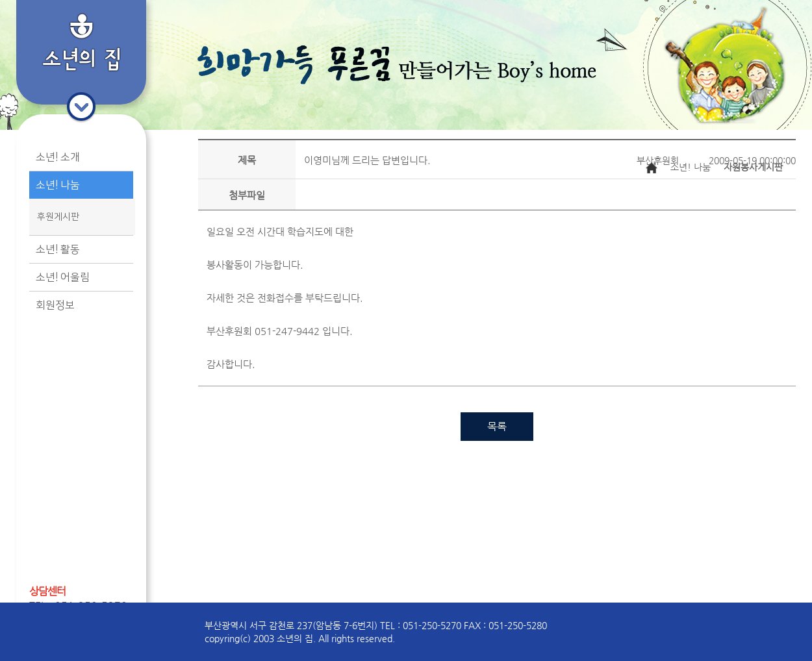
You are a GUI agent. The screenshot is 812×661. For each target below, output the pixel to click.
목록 (497, 426)
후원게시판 (58, 217)
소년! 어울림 (63, 277)
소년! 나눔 (58, 185)
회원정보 (55, 305)
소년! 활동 (58, 249)
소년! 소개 (58, 157)
